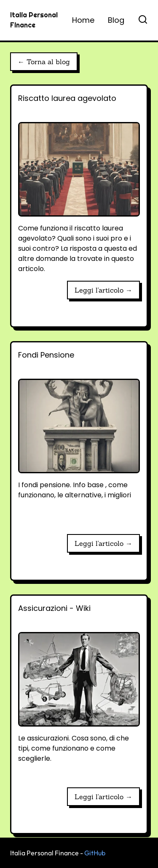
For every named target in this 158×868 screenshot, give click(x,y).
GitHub (95, 853)
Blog (116, 20)
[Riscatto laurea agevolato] (79, 183)
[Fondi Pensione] (79, 438)
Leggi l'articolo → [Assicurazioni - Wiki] (103, 797)
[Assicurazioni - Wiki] (79, 692)
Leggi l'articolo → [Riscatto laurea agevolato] (103, 290)
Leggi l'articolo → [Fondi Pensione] (103, 543)
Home (83, 20)
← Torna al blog (44, 62)
